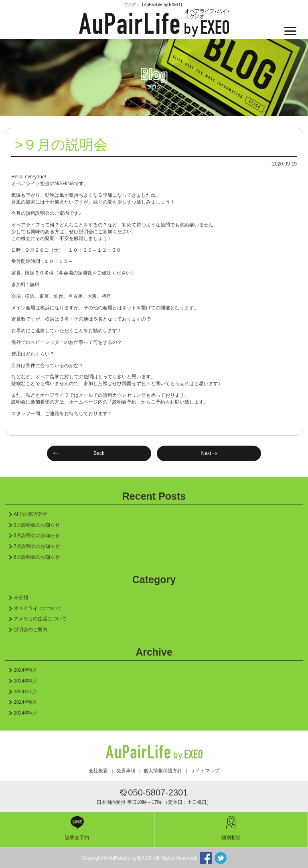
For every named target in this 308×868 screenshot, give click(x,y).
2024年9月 (25, 670)
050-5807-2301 (158, 792)
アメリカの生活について (40, 619)
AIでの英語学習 (30, 514)
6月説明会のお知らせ (37, 557)
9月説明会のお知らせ (37, 525)
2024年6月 (25, 702)
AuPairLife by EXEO (154, 23)
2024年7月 (25, 692)
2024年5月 (25, 713)
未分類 (21, 598)
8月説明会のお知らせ (37, 535)
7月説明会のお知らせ (37, 546)
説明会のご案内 (30, 630)
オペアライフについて (38, 608)
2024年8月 (25, 681)
